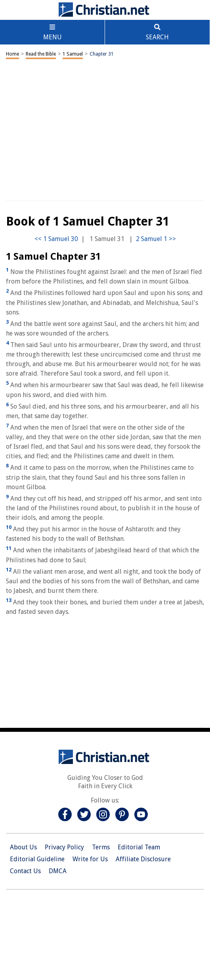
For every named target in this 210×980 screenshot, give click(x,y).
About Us (23, 847)
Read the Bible (41, 54)
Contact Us (25, 871)
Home (12, 54)
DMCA (58, 871)
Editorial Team (139, 847)
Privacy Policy (64, 847)
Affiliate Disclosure (143, 859)
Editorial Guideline (37, 859)
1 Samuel (73, 54)
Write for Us (90, 859)
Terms (101, 847)
